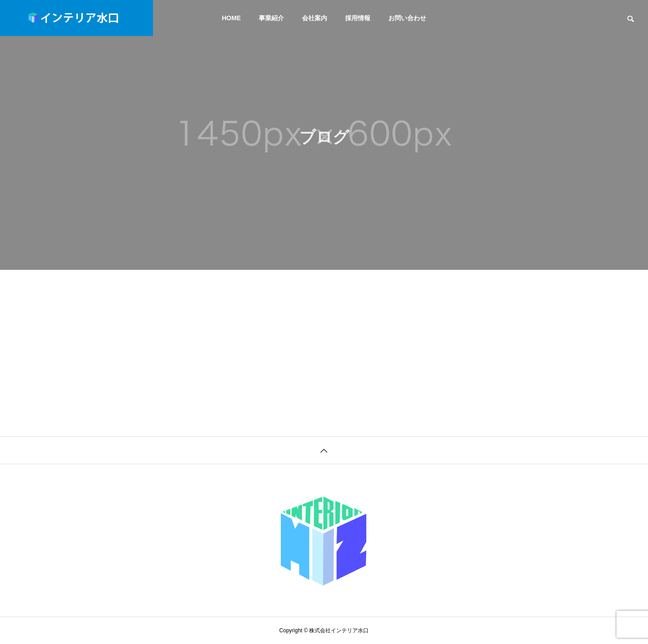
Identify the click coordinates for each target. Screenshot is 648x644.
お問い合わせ (407, 18)
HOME (231, 18)
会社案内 (315, 18)
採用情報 (358, 18)
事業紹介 (271, 18)
